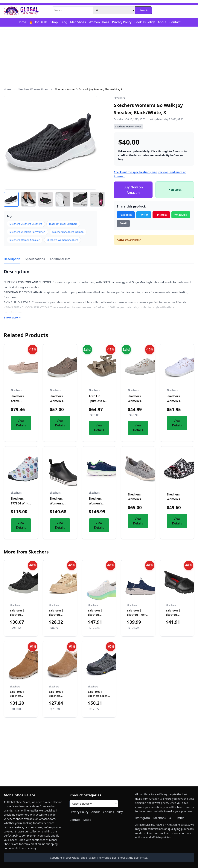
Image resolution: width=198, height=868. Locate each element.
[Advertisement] (99, 58)
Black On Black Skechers (63, 224)
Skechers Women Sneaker (25, 240)
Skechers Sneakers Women (68, 232)
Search (144, 10)
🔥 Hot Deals (38, 22)
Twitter (144, 215)
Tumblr (179, 818)
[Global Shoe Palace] (21, 10)
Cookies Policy (145, 22)
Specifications (35, 259)
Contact (175, 22)
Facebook (126, 215)
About (162, 22)
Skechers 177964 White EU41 (20, 503)
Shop (54, 22)
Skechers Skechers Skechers (26, 224)
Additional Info (60, 259)
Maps (87, 820)
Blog (64, 22)
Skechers (119, 98)
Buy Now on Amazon (133, 190)
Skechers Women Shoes (33, 89)
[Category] (114, 10)
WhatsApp (181, 215)
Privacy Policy (122, 22)
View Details (21, 423)
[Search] (72, 10)
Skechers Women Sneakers (62, 240)
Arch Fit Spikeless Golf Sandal (99, 401)
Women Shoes (99, 22)
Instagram (143, 818)
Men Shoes (78, 22)
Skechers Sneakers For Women (27, 232)
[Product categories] (94, 804)
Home (22, 22)
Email (123, 223)
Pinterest (161, 215)
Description (12, 259)
